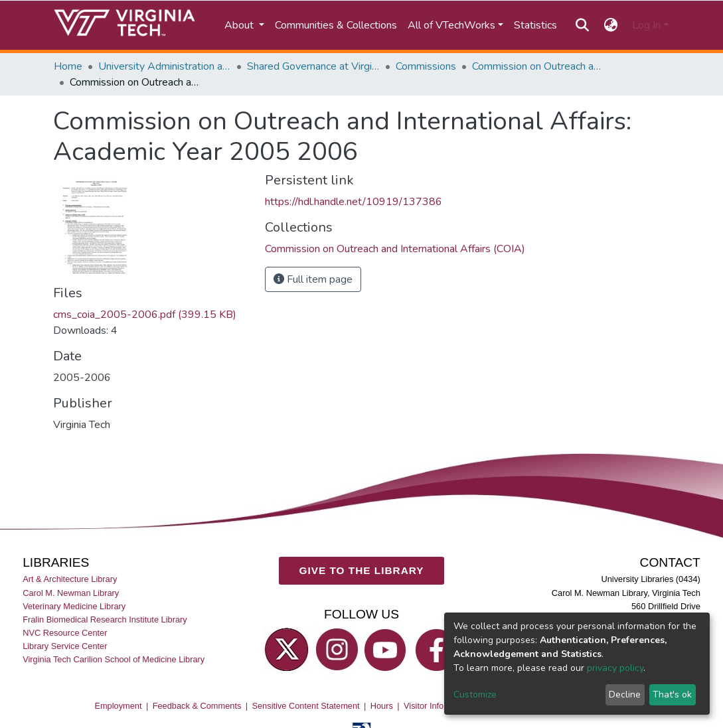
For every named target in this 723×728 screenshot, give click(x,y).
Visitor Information (438, 705)
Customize (475, 694)
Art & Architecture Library (70, 579)
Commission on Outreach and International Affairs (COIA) (538, 66)
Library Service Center (65, 646)
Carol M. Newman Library (71, 592)
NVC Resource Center (65, 633)
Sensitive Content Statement (305, 705)
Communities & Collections (336, 25)
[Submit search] (583, 25)
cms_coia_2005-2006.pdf (145, 315)
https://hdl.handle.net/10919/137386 (354, 202)
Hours (382, 705)
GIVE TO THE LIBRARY (362, 570)
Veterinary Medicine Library (74, 606)
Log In (646, 25)
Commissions (426, 66)
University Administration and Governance (165, 66)
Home (68, 66)
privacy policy (615, 668)
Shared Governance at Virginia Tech (313, 66)
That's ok (672, 694)
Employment (118, 705)
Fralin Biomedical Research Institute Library (105, 619)
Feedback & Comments (197, 705)
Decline (625, 694)
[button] (610, 25)
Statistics (535, 25)
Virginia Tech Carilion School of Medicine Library (114, 659)
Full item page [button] (313, 279)
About (240, 25)
